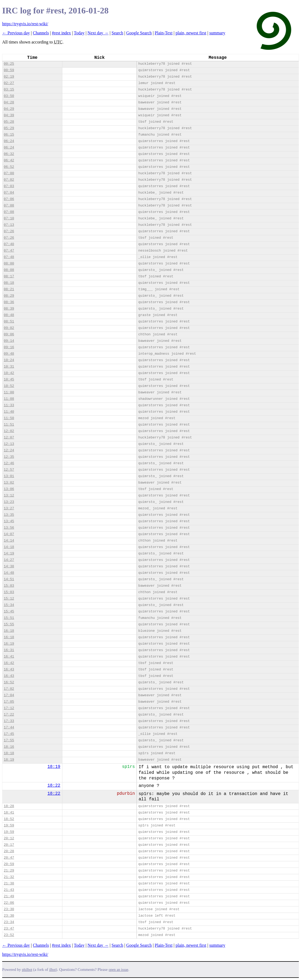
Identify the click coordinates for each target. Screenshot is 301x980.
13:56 (9, 528)
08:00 (9, 264)
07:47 (9, 251)
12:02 (9, 431)
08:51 (9, 322)
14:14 (9, 541)
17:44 (9, 727)
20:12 (9, 838)
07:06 (9, 199)
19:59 (9, 825)
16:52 (9, 682)
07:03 (9, 186)
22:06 (9, 903)
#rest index (61, 33)
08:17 (9, 276)
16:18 (9, 631)
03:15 (9, 90)
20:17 (9, 845)
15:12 (9, 599)
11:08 (9, 399)
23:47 (9, 929)
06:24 (9, 141)
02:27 (9, 83)
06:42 (9, 160)
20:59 (9, 864)
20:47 (9, 858)
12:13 (9, 444)
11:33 (9, 405)
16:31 (9, 650)
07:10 (9, 218)
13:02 (9, 483)
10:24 (9, 360)
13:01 (9, 476)
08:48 (9, 315)
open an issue (118, 970)
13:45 (9, 521)
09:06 (9, 334)
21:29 (9, 871)
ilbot (53, 970)
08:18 (9, 283)
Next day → (98, 33)
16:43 (9, 669)
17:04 (9, 695)
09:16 (9, 347)
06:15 (9, 135)
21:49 (9, 896)
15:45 (9, 611)
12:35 (9, 457)
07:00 (9, 173)
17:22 (9, 715)
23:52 (9, 935)
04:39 (9, 115)
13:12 (9, 496)
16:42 (9, 663)
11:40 (9, 412)
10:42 (9, 373)
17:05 (9, 702)
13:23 (9, 502)
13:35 (9, 515)
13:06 (9, 489)
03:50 (9, 96)
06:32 (9, 154)
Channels (41, 33)
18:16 (9, 747)
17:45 (9, 734)
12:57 (9, 470)
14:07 (9, 534)
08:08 (9, 270)
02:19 (9, 77)
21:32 (9, 877)
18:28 (9, 806)
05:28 (9, 122)
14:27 (9, 560)
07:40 (9, 244)
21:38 (9, 883)
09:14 (9, 341)
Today (79, 33)
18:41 (9, 813)
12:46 (9, 463)
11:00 (9, 392)
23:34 (9, 922)
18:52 (9, 819)
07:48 (9, 257)
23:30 (9, 909)
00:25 (9, 64)
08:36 (9, 302)
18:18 (9, 753)
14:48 (9, 573)
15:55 (9, 624)
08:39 (9, 309)
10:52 (9, 386)
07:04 (9, 193)
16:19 (9, 644)
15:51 (9, 618)
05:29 (9, 128)
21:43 (9, 890)
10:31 (9, 367)
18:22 (54, 786)
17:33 (9, 721)
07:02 (9, 180)
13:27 (9, 508)
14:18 (9, 547)
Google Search (139, 33)
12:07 (9, 438)
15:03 (9, 586)
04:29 (9, 109)
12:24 (9, 450)
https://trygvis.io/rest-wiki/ (25, 24)
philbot (27, 970)
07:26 (9, 231)
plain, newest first (191, 33)
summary (217, 33)
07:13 (9, 225)
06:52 (9, 167)
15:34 (9, 605)
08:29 (9, 296)
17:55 (9, 740)
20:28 (9, 851)
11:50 (9, 418)
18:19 (9, 760)
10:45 (9, 380)
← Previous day (16, 33)
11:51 (9, 425)
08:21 (9, 289)
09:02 (9, 328)
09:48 (9, 354)
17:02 (9, 689)
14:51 (9, 579)
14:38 (9, 566)
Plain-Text (164, 33)
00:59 (9, 70)
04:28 (9, 102)
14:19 (9, 553)
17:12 (9, 708)
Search (117, 33)
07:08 (9, 206)
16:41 (9, 657)
